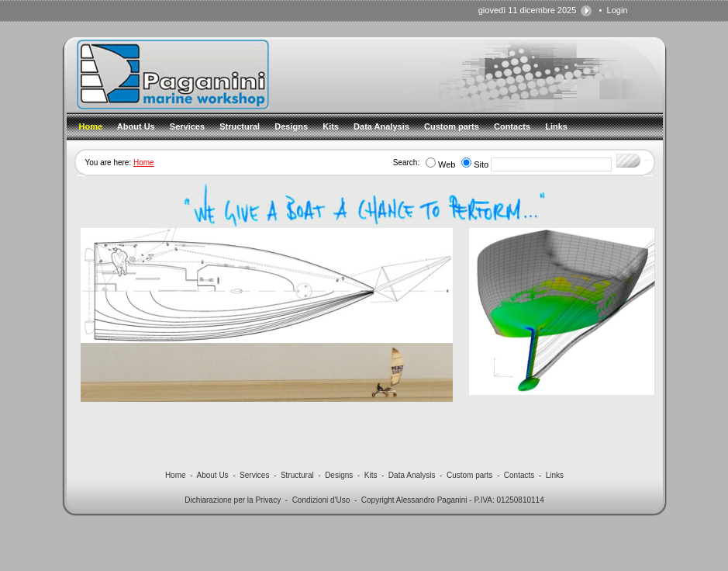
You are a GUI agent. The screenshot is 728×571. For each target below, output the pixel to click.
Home (144, 163)
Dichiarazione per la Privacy (233, 500)
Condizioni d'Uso (321, 500)
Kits (371, 475)
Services (254, 475)
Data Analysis (412, 475)
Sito (481, 164)
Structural (297, 475)
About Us (212, 475)
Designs (339, 475)
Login (618, 10)
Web (447, 164)
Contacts (519, 475)
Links (555, 475)
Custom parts (469, 475)
